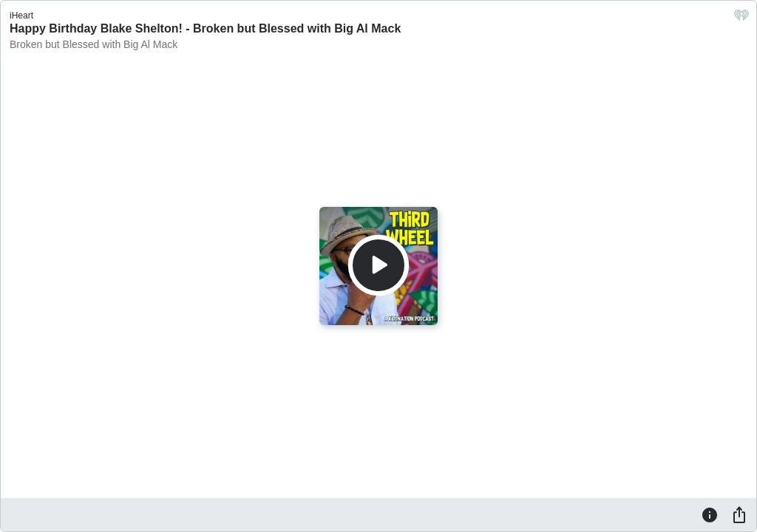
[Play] (378, 265)
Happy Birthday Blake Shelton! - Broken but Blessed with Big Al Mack (205, 28)
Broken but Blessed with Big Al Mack (94, 44)
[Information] (710, 514)
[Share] (739, 514)
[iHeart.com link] (741, 19)
